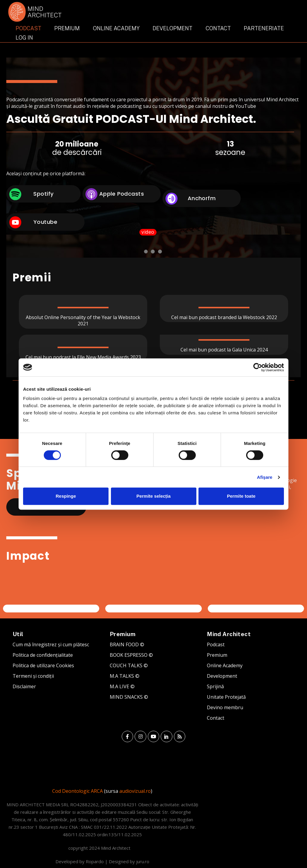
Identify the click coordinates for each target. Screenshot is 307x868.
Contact (218, 28)
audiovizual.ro (135, 791)
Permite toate (241, 496)
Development (173, 28)
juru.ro (143, 861)
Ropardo (95, 861)
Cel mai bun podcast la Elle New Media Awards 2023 (83, 357)
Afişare (265, 477)
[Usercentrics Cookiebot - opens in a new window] (258, 367)
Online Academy (116, 28)
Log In (24, 38)
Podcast (28, 28)
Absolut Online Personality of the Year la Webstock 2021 (83, 321)
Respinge (66, 496)
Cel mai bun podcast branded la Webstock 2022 (224, 317)
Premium (67, 28)
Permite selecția (153, 496)
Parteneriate (264, 28)
